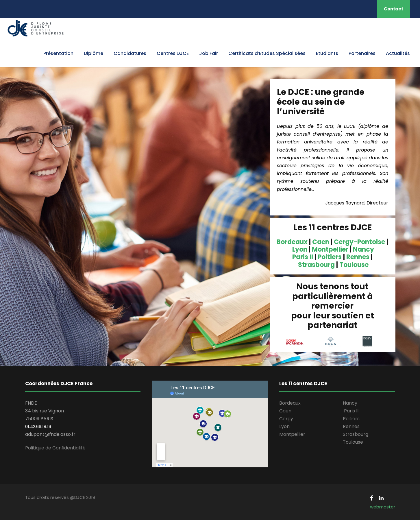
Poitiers (330, 257)
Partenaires (362, 53)
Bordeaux (292, 242)
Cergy (286, 419)
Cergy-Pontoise (359, 242)
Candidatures (130, 53)
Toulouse (354, 265)
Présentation (58, 53)
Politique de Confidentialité (55, 448)
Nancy (363, 249)
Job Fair (209, 53)
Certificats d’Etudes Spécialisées (267, 53)
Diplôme (94, 53)
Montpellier (330, 249)
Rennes (358, 257)
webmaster (383, 507)
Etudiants (327, 53)
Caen (321, 242)
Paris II (303, 257)
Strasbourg (316, 265)
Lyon (300, 249)
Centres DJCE (173, 53)
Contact (394, 9)
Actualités (398, 53)
